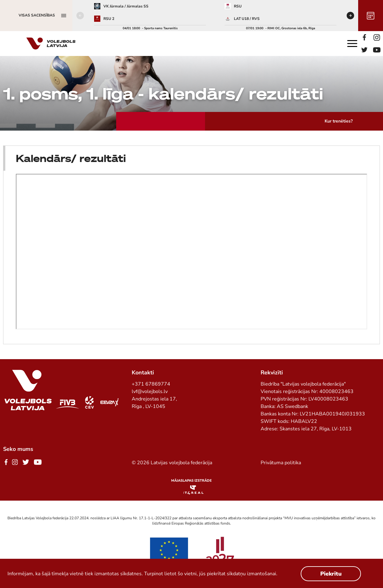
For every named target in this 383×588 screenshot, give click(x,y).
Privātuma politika (281, 463)
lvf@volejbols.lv (150, 391)
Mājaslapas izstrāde (192, 481)
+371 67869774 (151, 384)
